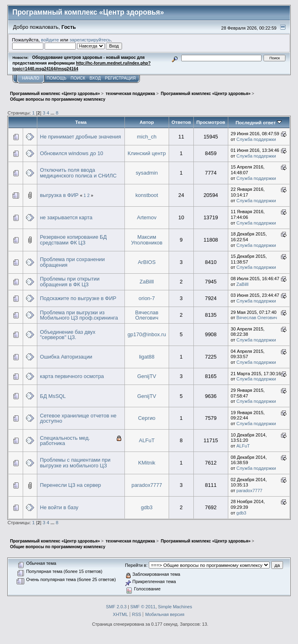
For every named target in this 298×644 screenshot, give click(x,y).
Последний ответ (259, 122)
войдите (50, 40)
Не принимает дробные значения (80, 137)
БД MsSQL (53, 396)
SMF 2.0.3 (116, 607)
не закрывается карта (66, 217)
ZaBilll (147, 282)
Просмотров (211, 122)
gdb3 (147, 507)
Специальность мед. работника (65, 441)
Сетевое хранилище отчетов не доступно (78, 418)
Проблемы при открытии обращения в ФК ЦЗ (70, 282)
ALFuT (147, 440)
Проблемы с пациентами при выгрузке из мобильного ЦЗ (75, 463)
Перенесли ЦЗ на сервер (70, 485)
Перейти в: (136, 565)
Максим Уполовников (147, 240)
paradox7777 (147, 485)
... (53, 113)
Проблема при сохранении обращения (72, 262)
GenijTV (147, 376)
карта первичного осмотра (72, 376)
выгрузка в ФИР (59, 195)
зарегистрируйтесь (90, 40)
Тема (81, 122)
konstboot (147, 195)
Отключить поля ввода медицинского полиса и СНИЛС (78, 173)
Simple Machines (175, 607)
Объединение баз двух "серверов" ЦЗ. (68, 335)
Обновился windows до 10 (71, 153)
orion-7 (147, 298)
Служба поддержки (256, 139)
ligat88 (147, 357)
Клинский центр (147, 153)
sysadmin (147, 173)
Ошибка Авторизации (66, 357)
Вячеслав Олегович (147, 315)
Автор (147, 122)
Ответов (181, 122)
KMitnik (147, 463)
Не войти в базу (59, 507)
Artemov (147, 217)
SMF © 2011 (143, 607)
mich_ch (147, 137)
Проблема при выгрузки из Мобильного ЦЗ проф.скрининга (79, 315)
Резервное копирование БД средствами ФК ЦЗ (73, 240)
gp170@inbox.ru (147, 334)
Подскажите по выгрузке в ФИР (78, 298)
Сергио (147, 418)
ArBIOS (147, 262)
